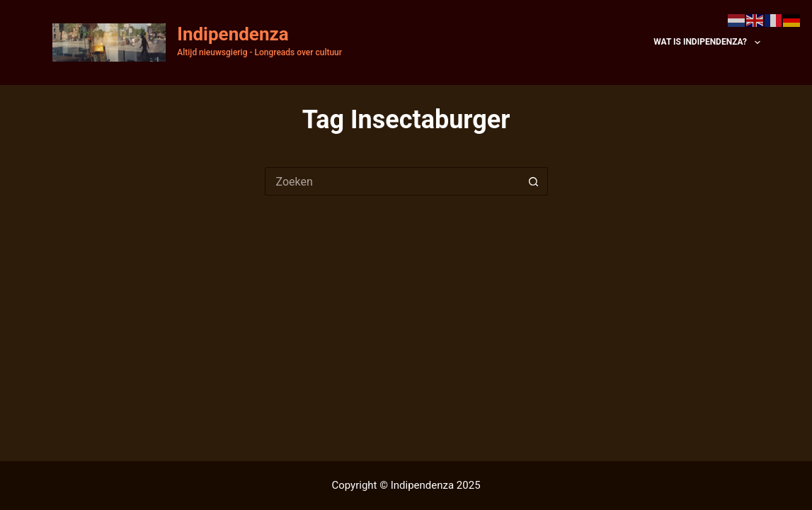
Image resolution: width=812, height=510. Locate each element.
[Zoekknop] (534, 181)
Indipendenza (233, 34)
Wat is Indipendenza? (707, 42)
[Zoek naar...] (392, 181)
